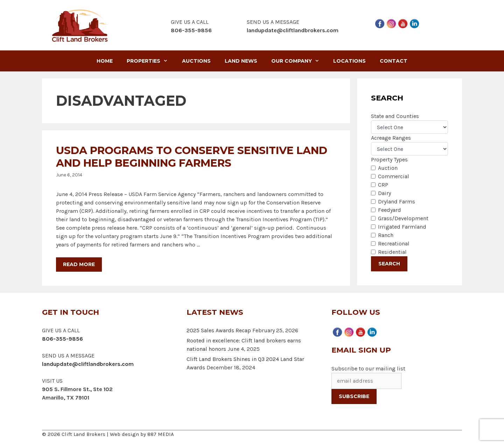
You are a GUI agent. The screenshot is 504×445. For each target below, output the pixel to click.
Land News (241, 61)
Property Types (389, 159)
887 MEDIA (161, 434)
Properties (151, 61)
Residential (392, 252)
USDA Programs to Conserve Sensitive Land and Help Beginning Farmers (192, 157)
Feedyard (390, 210)
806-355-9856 (62, 339)
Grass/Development (403, 218)
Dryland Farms (397, 201)
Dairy (384, 193)
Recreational (394, 244)
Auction (388, 168)
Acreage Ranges (391, 138)
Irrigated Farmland (402, 227)
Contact (394, 61)
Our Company (299, 61)
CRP (383, 185)
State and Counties (395, 116)
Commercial (394, 176)
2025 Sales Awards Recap (219, 330)
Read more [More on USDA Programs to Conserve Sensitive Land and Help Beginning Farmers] (79, 264)
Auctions (196, 61)
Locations (349, 61)
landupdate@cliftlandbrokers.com (293, 30)
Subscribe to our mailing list (368, 368)
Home (105, 61)
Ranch (386, 235)
